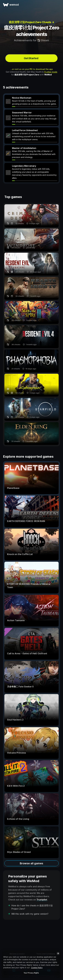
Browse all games (31, 863)
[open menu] (58, 5)
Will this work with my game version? (30, 914)
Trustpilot (42, 900)
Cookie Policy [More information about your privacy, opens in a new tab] (37, 968)
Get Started (31, 58)
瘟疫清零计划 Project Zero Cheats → (32, 22)
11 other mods (51, 72)
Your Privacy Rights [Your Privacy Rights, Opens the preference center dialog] (31, 973)
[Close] (58, 953)
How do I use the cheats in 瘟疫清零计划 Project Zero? (32, 907)
